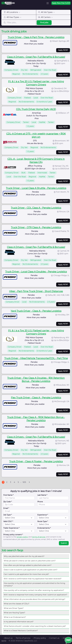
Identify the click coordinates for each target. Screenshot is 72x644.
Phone (40, 502)
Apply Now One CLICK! (61, 3)
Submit (64, 543)
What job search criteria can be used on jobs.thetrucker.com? (30, 561)
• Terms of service (23, 638)
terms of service (39, 537)
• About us (8, 638)
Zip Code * (8, 502)
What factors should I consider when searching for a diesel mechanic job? (35, 626)
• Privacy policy (39, 638)
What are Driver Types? (14, 608)
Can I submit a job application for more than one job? (26, 574)
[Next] (29, 482)
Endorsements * (44, 528)
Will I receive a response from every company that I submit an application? (35, 595)
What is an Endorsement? (15, 617)
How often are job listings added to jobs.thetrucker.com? (28, 565)
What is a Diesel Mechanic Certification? (21, 631)
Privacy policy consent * (13, 535)
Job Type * (8, 515)
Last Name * (42, 495)
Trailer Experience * (11, 528)
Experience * (43, 515)
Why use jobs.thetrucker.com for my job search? (24, 556)
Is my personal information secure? (19, 622)
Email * (6, 508)
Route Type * (43, 521)
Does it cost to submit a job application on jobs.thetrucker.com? (31, 570)
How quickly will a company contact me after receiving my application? (34, 590)
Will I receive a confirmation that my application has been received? (33, 579)
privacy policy (22, 537)
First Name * (8, 495)
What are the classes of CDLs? (17, 604)
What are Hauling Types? (14, 613)
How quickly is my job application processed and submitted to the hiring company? (34, 584)
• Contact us (54, 638)
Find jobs (44, 23)
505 (24, 482)
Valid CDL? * (8, 521)
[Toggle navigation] (48, 3)
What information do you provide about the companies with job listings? (35, 599)
